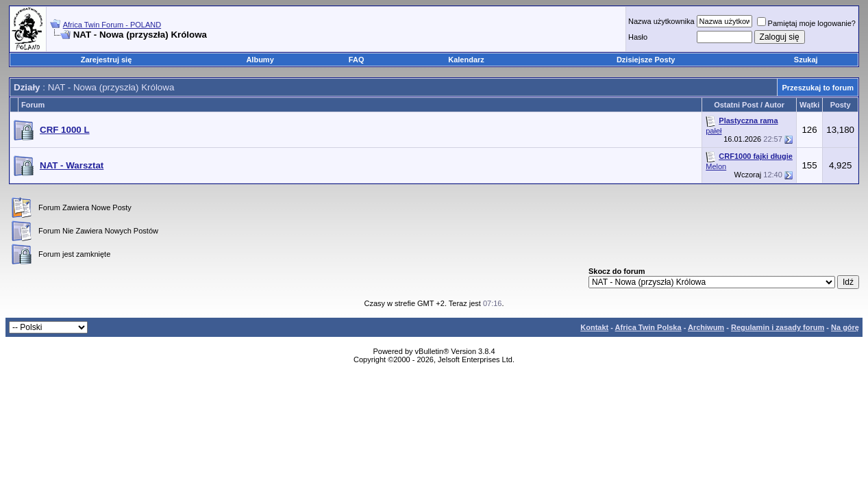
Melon (716, 166)
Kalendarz (466, 60)
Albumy (260, 60)
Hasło (638, 37)
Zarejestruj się (107, 60)
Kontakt (594, 327)
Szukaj (806, 60)
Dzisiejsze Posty (646, 60)
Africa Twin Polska (648, 327)
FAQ (357, 60)
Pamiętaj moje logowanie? (806, 23)
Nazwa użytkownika (661, 21)
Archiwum (706, 327)
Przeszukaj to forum (818, 88)
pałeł (714, 131)
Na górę (845, 327)
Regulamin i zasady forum (778, 327)
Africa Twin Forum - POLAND (112, 25)
